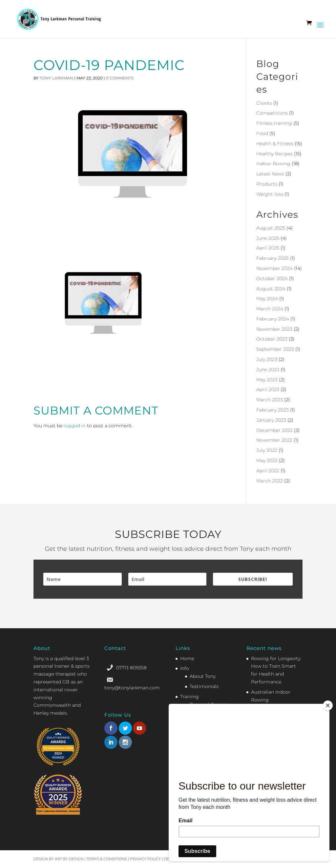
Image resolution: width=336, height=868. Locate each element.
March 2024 (270, 309)
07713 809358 (131, 668)
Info (185, 668)
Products (267, 184)
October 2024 (272, 278)
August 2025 (271, 228)
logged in (75, 426)
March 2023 (270, 400)
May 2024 (267, 299)
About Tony (203, 676)
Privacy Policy (145, 859)
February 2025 (273, 258)
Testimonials (204, 686)
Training (189, 697)
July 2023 (267, 359)
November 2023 (274, 329)
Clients (264, 103)
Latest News (270, 174)
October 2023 (272, 339)
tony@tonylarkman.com (132, 688)
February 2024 (273, 319)
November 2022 (274, 440)
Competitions (272, 113)
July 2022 (267, 450)
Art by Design (69, 859)
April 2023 (268, 389)
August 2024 (271, 289)
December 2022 (274, 430)
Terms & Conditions (107, 859)
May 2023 (267, 380)
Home (187, 658)
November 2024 (274, 268)
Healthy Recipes (274, 154)
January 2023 (271, 420)
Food (262, 133)
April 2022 (268, 471)
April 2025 (268, 248)
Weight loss (270, 194)
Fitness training (274, 123)
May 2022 (267, 460)
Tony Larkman (56, 78)
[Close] (328, 705)
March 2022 (270, 481)
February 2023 (273, 410)
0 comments (120, 78)
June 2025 (268, 238)
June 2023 (268, 369)
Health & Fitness (275, 144)
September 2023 (275, 349)
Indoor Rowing (273, 164)
